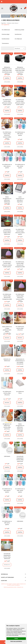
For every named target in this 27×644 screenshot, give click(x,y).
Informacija (4, 574)
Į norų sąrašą (7, 82)
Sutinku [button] (16, 639)
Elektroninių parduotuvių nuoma (10, 587)
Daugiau (7, 338)
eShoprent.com (20, 587)
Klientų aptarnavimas (7, 577)
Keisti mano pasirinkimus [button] (16, 641)
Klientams (4, 581)
